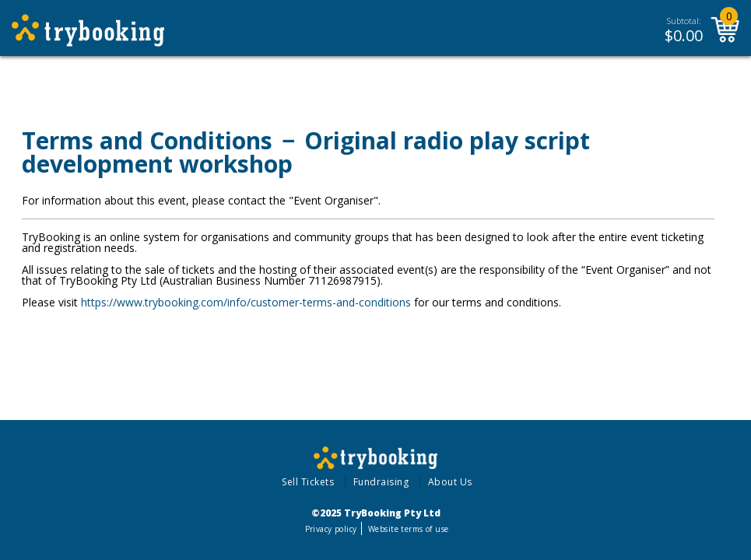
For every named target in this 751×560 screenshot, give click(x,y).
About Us (450, 482)
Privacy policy (331, 529)
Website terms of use (408, 529)
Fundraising (381, 482)
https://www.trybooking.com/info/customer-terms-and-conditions (246, 302)
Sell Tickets (308, 482)
